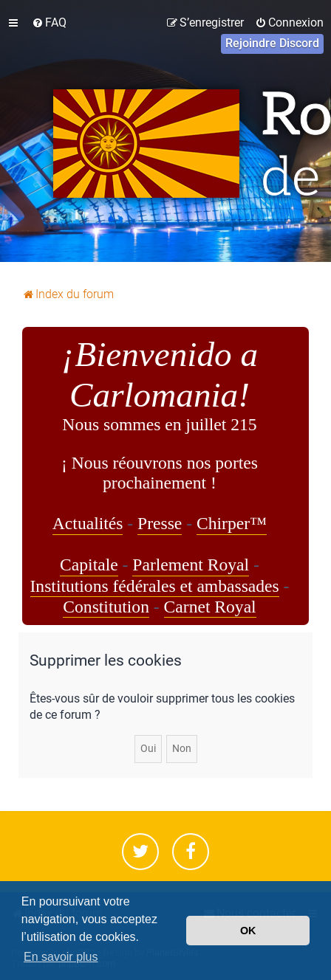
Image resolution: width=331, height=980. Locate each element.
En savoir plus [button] (61, 957)
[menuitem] (49, 23)
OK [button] (248, 931)
